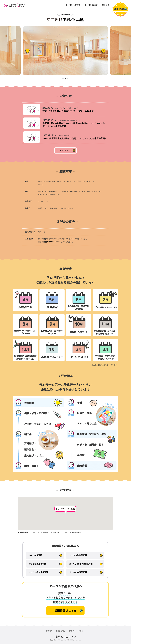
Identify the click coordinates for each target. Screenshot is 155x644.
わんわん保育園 (35, 555)
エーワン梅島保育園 (78, 555)
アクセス (49, 631)
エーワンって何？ (73, 5)
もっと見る (64, 150)
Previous (27, 51)
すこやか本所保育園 (78, 572)
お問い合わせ (61, 631)
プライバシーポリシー (77, 631)
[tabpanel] (65, 51)
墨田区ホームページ (53, 242)
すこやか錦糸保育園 (37, 564)
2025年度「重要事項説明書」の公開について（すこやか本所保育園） (75, 139)
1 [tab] (63, 79)
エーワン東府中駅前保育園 (81, 564)
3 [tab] (68, 79)
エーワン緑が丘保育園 (38, 572)
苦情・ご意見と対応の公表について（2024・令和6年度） (69, 111)
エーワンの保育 (91, 5)
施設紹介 (106, 5)
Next (103, 51)
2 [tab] (66, 79)
